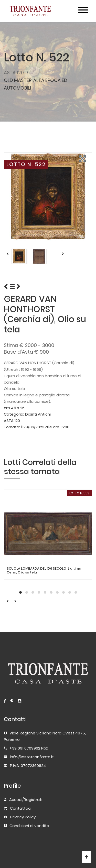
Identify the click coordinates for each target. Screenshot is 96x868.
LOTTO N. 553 (79, 493)
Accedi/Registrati (26, 800)
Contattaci (21, 808)
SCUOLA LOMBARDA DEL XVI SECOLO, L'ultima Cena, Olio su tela (44, 571)
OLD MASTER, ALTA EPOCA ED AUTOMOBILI (36, 84)
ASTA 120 (14, 73)
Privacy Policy (23, 817)
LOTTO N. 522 (26, 164)
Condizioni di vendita (29, 826)
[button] (20, 592)
